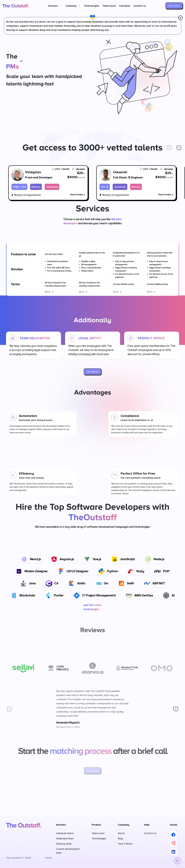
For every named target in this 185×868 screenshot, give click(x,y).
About (121, 833)
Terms (48, 858)
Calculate (125, 6)
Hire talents (174, 6)
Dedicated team (65, 838)
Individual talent (65, 833)
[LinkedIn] (173, 852)
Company (71, 6)
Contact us (140, 6)
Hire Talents (93, 372)
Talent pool (109, 6)
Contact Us (150, 833)
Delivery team (64, 844)
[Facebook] (173, 835)
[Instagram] (173, 843)
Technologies (92, 6)
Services (53, 6)
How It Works (125, 844)
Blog (120, 838)
